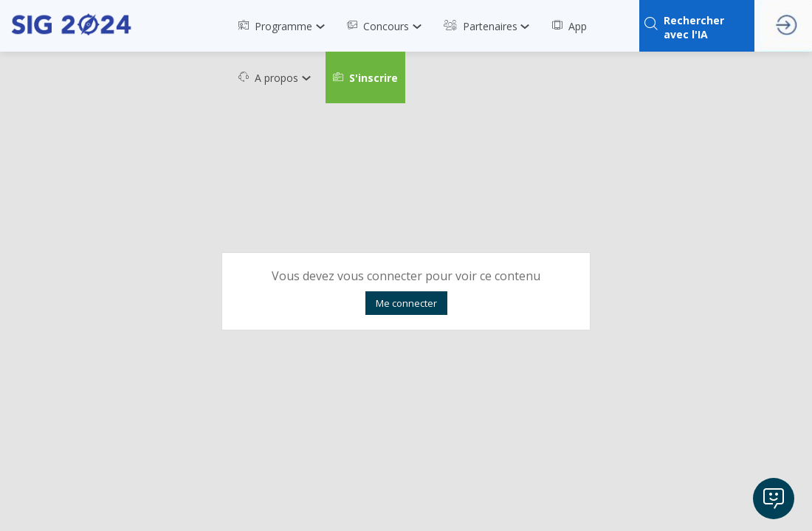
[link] (285, 26)
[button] (365, 77)
